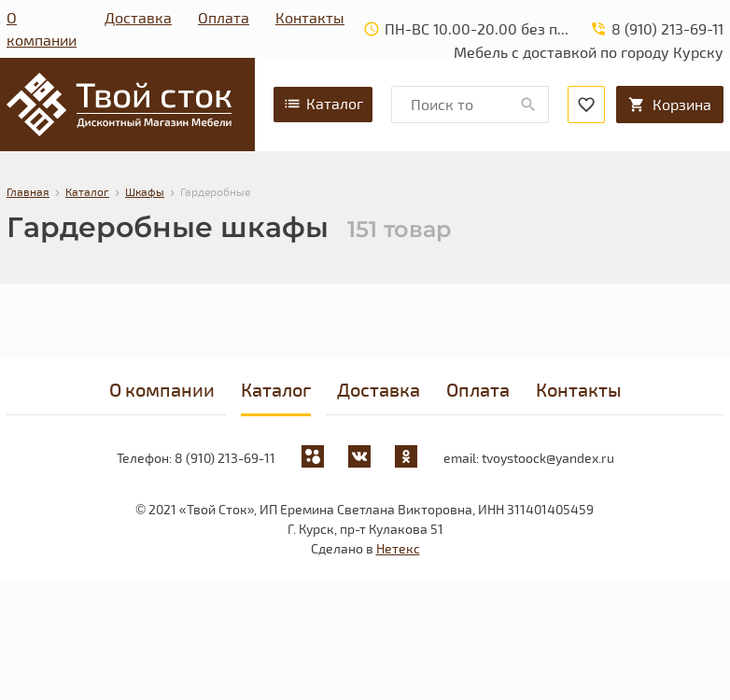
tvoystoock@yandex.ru (548, 458)
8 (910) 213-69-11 (225, 458)
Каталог (323, 104)
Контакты (310, 17)
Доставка (138, 17)
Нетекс (398, 548)
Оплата (224, 17)
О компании (42, 28)
